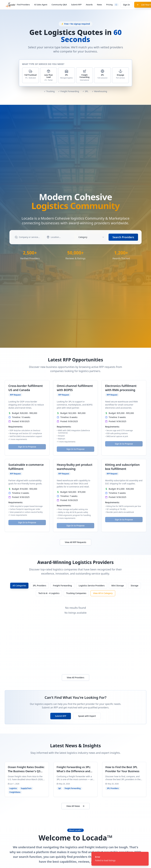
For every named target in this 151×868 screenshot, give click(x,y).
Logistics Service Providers (92, 586)
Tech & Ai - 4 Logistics (49, 593)
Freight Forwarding (62, 586)
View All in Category (103, 593)
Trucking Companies (76, 593)
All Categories (19, 586)
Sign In (126, 5)
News (99, 5)
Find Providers (23, 5)
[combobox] (91, 237)
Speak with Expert (87, 716)
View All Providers (76, 677)
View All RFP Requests (75, 542)
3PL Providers (39, 586)
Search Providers (123, 237)
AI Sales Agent (41, 5)
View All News (75, 806)
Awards (89, 5)
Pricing (109, 5)
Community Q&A (59, 5)
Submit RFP (76, 5)
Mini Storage (118, 586)
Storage (134, 586)
